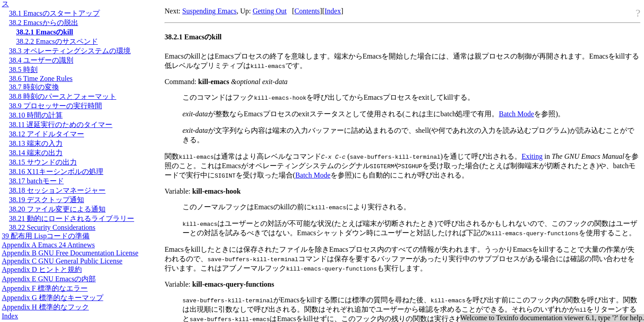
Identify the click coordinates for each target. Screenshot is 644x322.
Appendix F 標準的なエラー (45, 288)
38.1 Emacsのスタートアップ (54, 13)
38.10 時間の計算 (36, 115)
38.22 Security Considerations (52, 227)
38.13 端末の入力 (36, 143)
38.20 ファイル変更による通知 (57, 209)
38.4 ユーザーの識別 (41, 60)
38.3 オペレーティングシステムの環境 (70, 51)
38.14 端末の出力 (36, 153)
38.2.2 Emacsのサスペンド (57, 41)
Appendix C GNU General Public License (62, 261)
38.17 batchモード (36, 181)
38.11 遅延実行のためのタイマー (61, 125)
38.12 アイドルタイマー (47, 134)
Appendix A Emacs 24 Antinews (48, 245)
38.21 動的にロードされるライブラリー (72, 218)
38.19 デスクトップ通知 (47, 200)
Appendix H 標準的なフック (45, 307)
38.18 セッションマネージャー (57, 190)
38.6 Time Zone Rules (41, 78)
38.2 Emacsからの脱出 (44, 23)
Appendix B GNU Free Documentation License (70, 253)
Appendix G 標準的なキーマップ (53, 298)
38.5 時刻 (23, 70)
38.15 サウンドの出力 (43, 162)
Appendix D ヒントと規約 (42, 269)
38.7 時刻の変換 (34, 87)
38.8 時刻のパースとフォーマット (63, 96)
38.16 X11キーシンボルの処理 (56, 172)
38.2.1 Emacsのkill (45, 32)
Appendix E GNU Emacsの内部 (49, 279)
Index (10, 316)
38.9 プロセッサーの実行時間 (55, 106)
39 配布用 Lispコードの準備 (46, 236)
